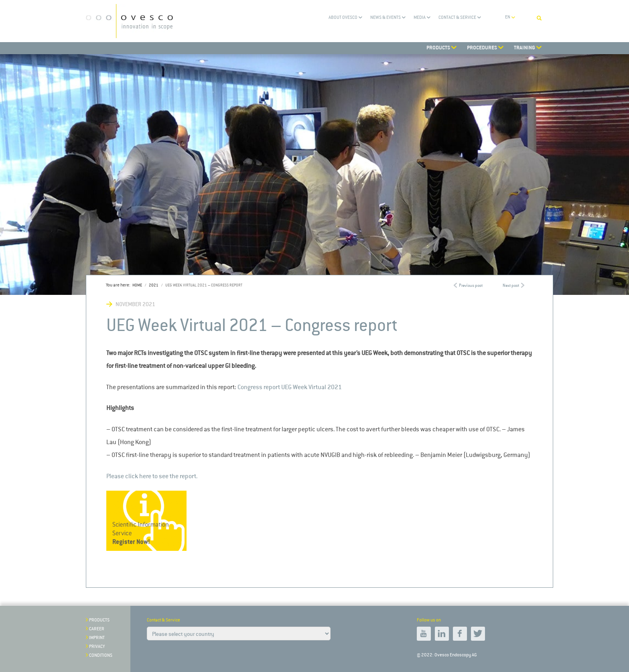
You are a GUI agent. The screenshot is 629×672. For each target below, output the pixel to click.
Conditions (101, 655)
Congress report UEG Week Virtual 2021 (290, 387)
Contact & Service (457, 17)
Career (97, 629)
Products (99, 620)
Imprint (97, 638)
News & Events (386, 17)
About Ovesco (343, 17)
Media (420, 17)
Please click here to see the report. (152, 476)
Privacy (97, 647)
